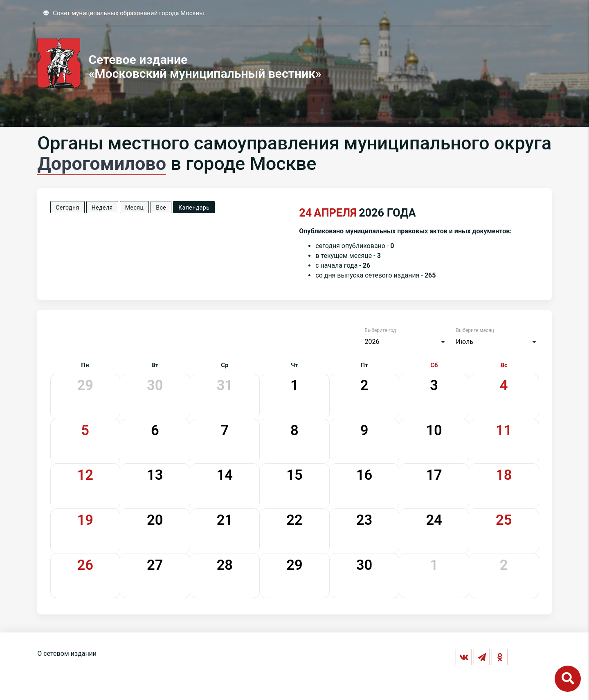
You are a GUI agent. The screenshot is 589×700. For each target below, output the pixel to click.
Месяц (134, 208)
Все (161, 208)
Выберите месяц (475, 330)
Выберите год (381, 330)
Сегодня (67, 208)
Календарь (194, 208)
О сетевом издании (67, 654)
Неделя (102, 208)
